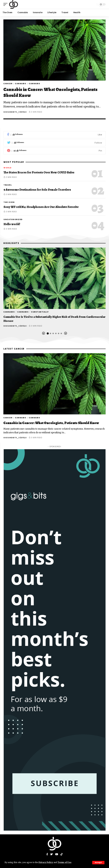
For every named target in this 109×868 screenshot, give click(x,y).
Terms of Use (64, 862)
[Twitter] (55, 143)
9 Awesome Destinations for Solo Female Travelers (37, 190)
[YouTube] (57, 854)
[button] (43, 333)
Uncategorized (13, 219)
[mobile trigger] (6, 4)
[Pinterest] (55, 151)
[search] (94, 4)
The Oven (9, 202)
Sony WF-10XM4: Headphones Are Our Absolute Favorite (41, 207)
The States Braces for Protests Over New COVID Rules (39, 172)
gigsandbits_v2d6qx (15, 112)
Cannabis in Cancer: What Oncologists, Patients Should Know (50, 92)
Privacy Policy (46, 862)
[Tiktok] (62, 854)
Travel (8, 185)
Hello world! (12, 224)
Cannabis (21, 84)
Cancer (8, 84)
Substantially (40, 312)
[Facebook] (55, 135)
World (8, 168)
